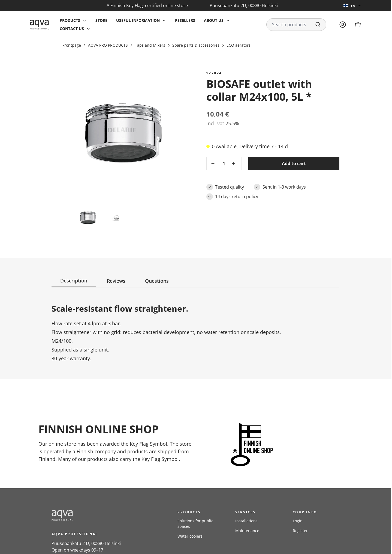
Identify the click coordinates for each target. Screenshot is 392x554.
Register (300, 531)
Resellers (185, 20)
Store (101, 20)
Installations (246, 521)
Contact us (72, 29)
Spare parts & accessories (196, 45)
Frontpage (72, 45)
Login (298, 521)
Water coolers (190, 536)
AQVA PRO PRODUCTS (108, 45)
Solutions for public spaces (195, 524)
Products (70, 20)
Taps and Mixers (150, 45)
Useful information (138, 20)
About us (214, 20)
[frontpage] (101, 516)
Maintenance (247, 531)
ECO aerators (239, 45)
